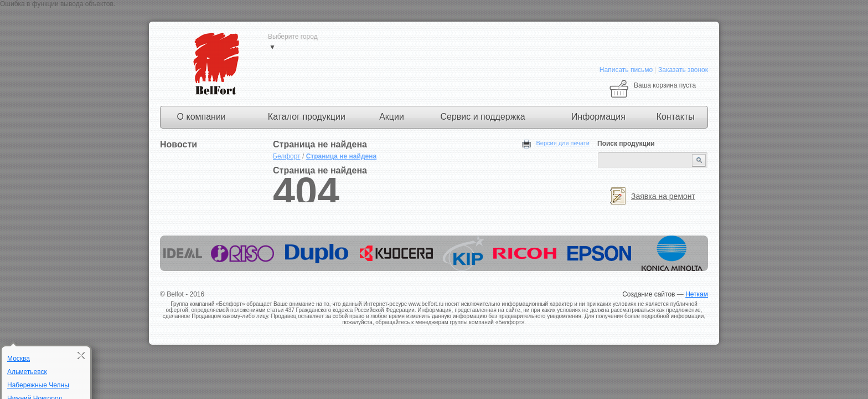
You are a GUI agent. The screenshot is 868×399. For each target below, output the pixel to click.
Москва (19, 359)
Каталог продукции (307, 117)
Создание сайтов (649, 294)
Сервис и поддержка (482, 117)
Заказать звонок (683, 70)
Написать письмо (626, 70)
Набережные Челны (38, 385)
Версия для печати (563, 143)
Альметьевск (27, 372)
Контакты (676, 117)
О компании (201, 117)
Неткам (697, 294)
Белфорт (287, 156)
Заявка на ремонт (663, 196)
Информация (598, 117)
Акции (392, 117)
